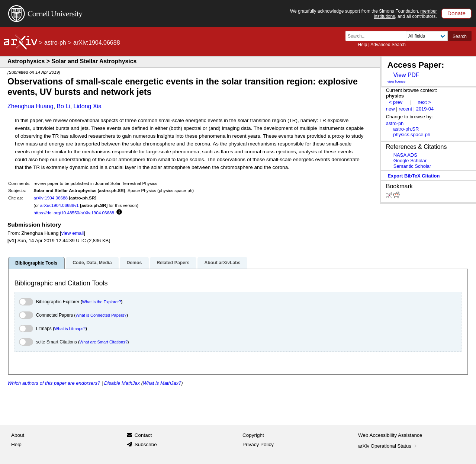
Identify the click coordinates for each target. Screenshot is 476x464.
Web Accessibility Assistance (390, 435)
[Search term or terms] (378, 36)
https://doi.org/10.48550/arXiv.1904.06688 (74, 213)
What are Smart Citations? (104, 342)
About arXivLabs (222, 263)
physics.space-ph (412, 135)
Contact (143, 435)
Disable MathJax (122, 383)
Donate (456, 13)
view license (397, 81)
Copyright (253, 435)
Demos (134, 263)
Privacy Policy (258, 444)
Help (362, 45)
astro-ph (55, 43)
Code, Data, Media (92, 263)
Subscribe (146, 444)
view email (73, 233)
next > (424, 102)
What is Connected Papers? (101, 315)
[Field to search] (427, 36)
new (390, 109)
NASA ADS (405, 155)
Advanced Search (388, 45)
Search (460, 36)
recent (405, 109)
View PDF (406, 75)
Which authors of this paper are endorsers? (54, 383)
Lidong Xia (87, 106)
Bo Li (63, 106)
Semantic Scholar (412, 166)
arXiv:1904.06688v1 (59, 205)
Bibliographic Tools (36, 263)
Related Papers (173, 263)
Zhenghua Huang (30, 106)
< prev (396, 102)
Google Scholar (410, 161)
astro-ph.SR (406, 129)
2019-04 (425, 109)
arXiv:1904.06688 (51, 198)
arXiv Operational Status (388, 446)
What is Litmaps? (70, 329)
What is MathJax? (162, 383)
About (18, 435)
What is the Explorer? (102, 302)
